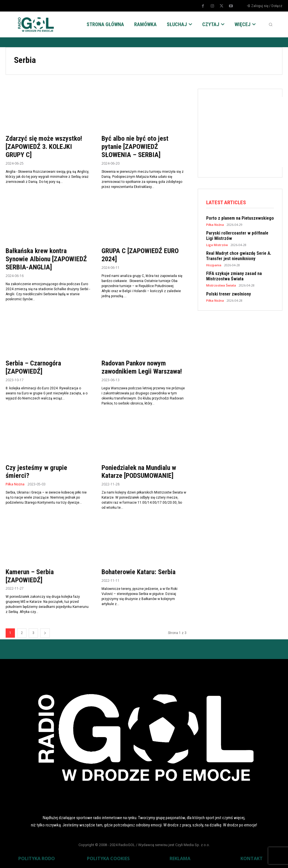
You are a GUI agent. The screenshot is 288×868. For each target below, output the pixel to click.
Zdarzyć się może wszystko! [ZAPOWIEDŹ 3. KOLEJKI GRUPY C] (44, 147)
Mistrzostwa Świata (221, 284)
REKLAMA (180, 858)
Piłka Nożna (15, 484)
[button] (271, 24)
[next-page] (45, 633)
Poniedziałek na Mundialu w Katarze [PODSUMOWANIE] (139, 472)
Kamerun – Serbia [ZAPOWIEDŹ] (30, 576)
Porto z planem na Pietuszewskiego (238, 218)
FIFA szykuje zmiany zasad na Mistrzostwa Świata (232, 276)
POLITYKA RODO (37, 858)
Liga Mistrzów (217, 245)
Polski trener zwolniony (228, 293)
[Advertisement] (247, 132)
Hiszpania (214, 264)
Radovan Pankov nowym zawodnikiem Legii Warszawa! (142, 367)
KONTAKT (252, 858)
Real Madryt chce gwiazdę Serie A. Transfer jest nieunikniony (237, 256)
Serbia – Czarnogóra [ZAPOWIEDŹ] (33, 367)
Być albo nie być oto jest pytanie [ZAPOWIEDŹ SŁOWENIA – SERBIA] (135, 147)
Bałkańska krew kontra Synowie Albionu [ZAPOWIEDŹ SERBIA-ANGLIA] (46, 259)
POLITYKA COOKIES (108, 858)
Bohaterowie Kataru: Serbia (139, 572)
